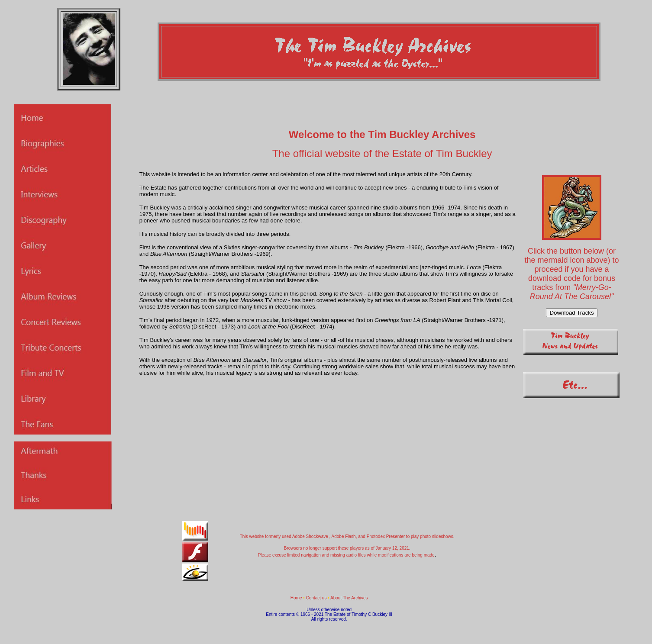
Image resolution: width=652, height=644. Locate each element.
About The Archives (349, 598)
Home (296, 598)
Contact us (317, 598)
